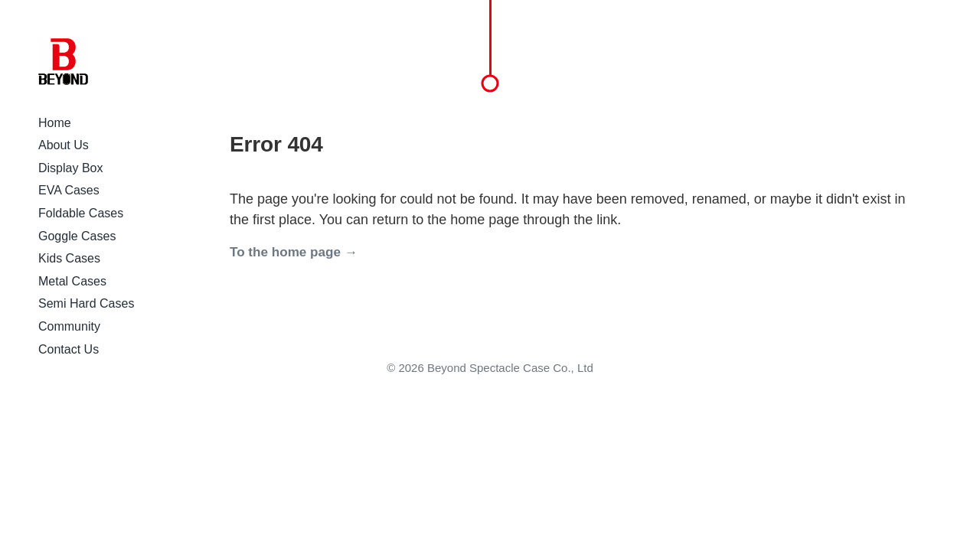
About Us (64, 145)
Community (69, 326)
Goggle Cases (77, 236)
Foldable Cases (81, 213)
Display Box (70, 168)
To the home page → (294, 252)
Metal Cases (72, 281)
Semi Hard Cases (86, 303)
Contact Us (69, 349)
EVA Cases (69, 190)
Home (55, 123)
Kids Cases (69, 258)
